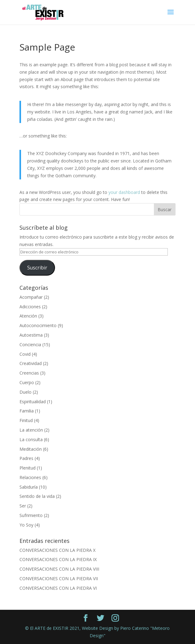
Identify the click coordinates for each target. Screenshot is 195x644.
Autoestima (31, 335)
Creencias (29, 373)
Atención (28, 316)
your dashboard (124, 192)
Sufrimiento (31, 515)
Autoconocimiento (38, 325)
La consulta (31, 439)
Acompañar (31, 297)
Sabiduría (29, 487)
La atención (31, 430)
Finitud (26, 420)
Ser (23, 506)
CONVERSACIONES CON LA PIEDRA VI (58, 588)
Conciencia (30, 345)
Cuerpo (27, 382)
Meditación (31, 449)
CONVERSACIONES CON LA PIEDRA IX (58, 559)
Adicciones (30, 307)
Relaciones (30, 477)
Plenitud (28, 468)
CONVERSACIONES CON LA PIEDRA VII (59, 578)
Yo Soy (26, 525)
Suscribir (37, 268)
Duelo (25, 392)
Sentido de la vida (37, 496)
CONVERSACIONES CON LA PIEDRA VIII (59, 569)
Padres (26, 458)
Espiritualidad (33, 402)
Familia (27, 411)
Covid (25, 354)
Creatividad (31, 363)
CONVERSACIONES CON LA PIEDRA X (57, 550)
